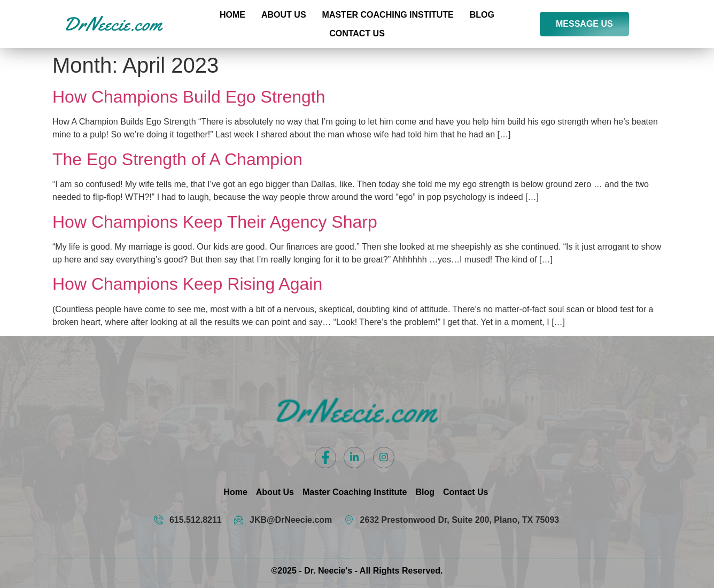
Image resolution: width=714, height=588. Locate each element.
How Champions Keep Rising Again (187, 284)
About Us (284, 15)
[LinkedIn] (354, 458)
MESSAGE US (584, 24)
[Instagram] (384, 458)
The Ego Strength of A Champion (177, 159)
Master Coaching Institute (388, 15)
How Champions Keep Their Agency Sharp (215, 222)
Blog (482, 15)
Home (232, 15)
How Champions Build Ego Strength (189, 97)
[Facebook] (325, 458)
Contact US (357, 33)
